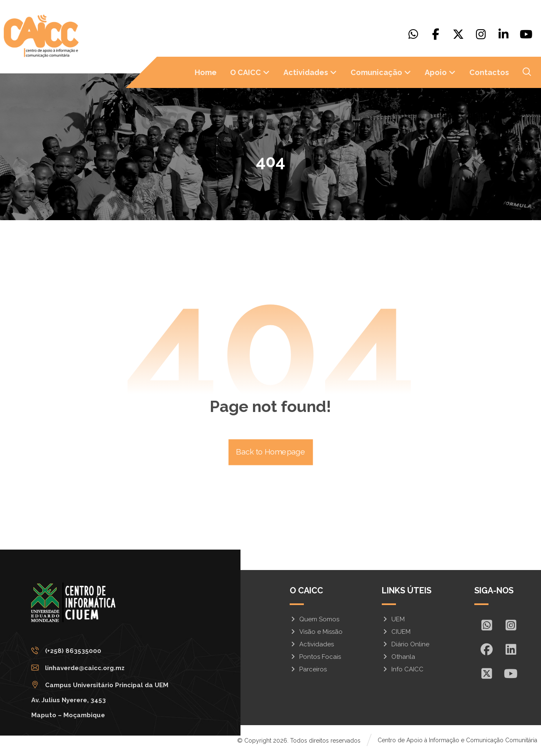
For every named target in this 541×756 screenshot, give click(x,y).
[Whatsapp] (413, 34)
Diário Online (406, 645)
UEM (393, 620)
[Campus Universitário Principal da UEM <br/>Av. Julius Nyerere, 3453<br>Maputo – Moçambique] (104, 688)
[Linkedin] (503, 34)
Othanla (398, 658)
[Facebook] (436, 34)
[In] (511, 650)
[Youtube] (526, 34)
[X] (458, 34)
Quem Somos (314, 620)
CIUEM (396, 633)
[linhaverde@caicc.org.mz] (104, 671)
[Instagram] (481, 34)
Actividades (312, 645)
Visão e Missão (316, 633)
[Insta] (511, 626)
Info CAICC (403, 670)
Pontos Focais (315, 658)
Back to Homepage (271, 453)
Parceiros (308, 670)
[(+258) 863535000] (104, 654)
